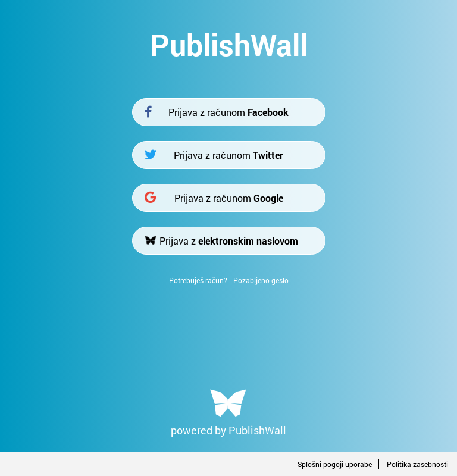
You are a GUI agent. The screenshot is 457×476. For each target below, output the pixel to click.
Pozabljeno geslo (261, 280)
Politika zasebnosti (417, 464)
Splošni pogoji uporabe (335, 464)
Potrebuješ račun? (198, 280)
